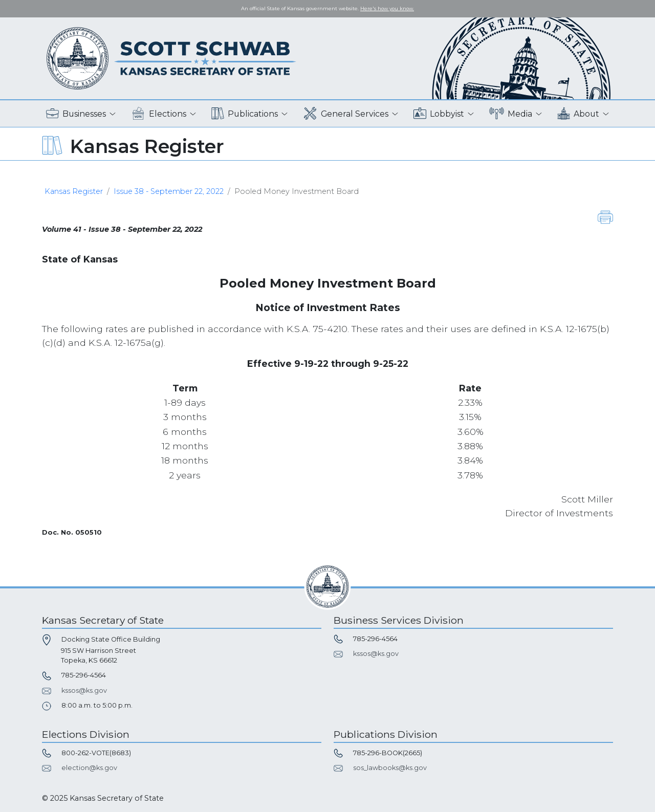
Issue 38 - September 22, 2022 (169, 191)
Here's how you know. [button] (387, 8)
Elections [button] (159, 114)
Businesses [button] (76, 114)
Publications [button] (245, 114)
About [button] (578, 114)
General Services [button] (346, 114)
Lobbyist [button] (439, 114)
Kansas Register (74, 191)
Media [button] (511, 114)
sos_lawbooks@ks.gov (390, 768)
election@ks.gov (89, 768)
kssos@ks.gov (84, 690)
